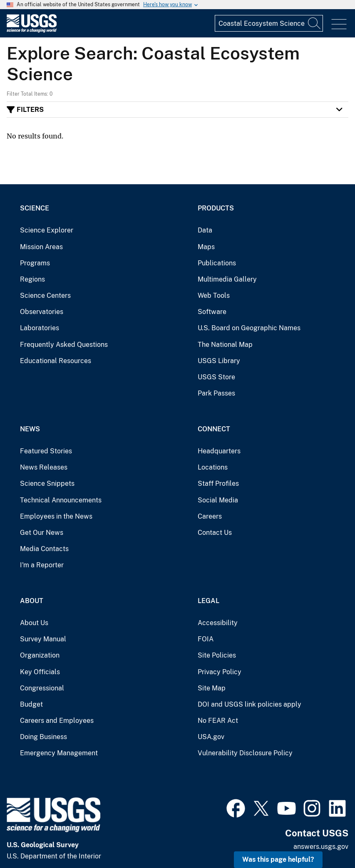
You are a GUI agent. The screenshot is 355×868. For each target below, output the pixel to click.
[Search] (315, 23)
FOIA (206, 639)
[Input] (269, 23)
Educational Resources (56, 361)
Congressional (42, 688)
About (32, 601)
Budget (31, 704)
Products (216, 208)
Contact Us (215, 533)
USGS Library (219, 361)
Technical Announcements (61, 500)
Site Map (212, 688)
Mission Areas (41, 247)
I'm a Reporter (42, 565)
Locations (213, 467)
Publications (217, 263)
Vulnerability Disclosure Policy (245, 753)
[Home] (32, 31)
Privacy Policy (220, 672)
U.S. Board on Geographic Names (249, 328)
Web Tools (214, 296)
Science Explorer (47, 230)
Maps (206, 247)
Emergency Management (59, 753)
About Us (34, 623)
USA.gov (211, 737)
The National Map (225, 345)
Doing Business (43, 737)
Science (35, 208)
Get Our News (42, 533)
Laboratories (40, 328)
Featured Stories (46, 451)
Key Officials (40, 672)
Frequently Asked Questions (64, 345)
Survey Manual (43, 639)
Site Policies (217, 655)
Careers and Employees (57, 721)
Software (212, 312)
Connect (214, 429)
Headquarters (219, 451)
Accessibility (218, 623)
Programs (35, 263)
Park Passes (216, 393)
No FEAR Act (218, 721)
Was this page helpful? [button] (278, 859)
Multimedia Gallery (227, 279)
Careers (210, 516)
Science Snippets (47, 483)
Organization (40, 655)
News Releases (44, 467)
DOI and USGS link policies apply (249, 704)
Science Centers (45, 296)
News (30, 429)
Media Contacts (44, 549)
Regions (32, 279)
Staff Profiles (218, 483)
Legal (209, 601)
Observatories (42, 312)
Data (205, 230)
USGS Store (216, 377)
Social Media (218, 500)
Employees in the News (56, 516)
